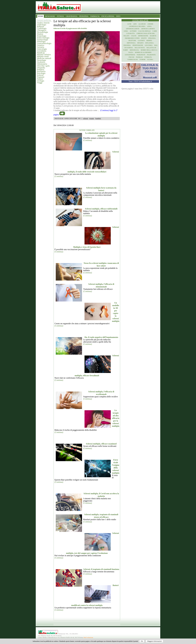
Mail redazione (88, 638)
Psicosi (131, 57)
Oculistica (41, 62)
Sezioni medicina (44, 20)
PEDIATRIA (84, 16)
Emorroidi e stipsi (132, 38)
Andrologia (42, 25)
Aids (135, 24)
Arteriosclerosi (132, 29)
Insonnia (127, 45)
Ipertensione (138, 45)
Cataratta (130, 33)
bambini (98, 118)
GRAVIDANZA (72, 16)
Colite (134, 36)
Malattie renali (43, 56)
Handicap (41, 53)
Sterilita (148, 57)
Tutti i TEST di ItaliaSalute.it (140, 81)
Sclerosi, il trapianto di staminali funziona (101, 569)
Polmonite (151, 55)
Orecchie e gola (43, 66)
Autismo (133, 31)
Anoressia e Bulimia (137, 26)
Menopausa (134, 50)
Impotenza (131, 43)
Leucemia (149, 45)
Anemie (150, 24)
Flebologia (41, 41)
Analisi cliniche (43, 23)
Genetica (41, 45)
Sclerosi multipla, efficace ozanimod (101, 444)
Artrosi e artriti (148, 29)
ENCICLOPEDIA (108, 16)
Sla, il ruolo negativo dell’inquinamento (101, 337)
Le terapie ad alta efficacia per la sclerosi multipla (116, 418)
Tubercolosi (133, 59)
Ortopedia (41, 68)
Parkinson (141, 55)
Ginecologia (42, 49)
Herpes (149, 41)
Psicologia (41, 73)
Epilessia (152, 38)
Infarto (140, 43)
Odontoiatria (42, 64)
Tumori (40, 79)
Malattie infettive (44, 55)
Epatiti (144, 38)
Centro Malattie (140, 20)
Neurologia (41, 60)
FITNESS (60, 16)
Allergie (142, 24)
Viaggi (40, 83)
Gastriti (141, 41)
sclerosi (85, 118)
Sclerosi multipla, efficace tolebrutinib (101, 209)
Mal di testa (140, 48)
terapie (91, 118)
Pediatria (41, 70)
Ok (142, 641)
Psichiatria (41, 71)
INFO (118, 16)
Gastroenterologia (44, 43)
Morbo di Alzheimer (143, 52)
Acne (129, 24)
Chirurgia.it (42, 30)
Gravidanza (42, 51)
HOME (41, 16)
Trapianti (41, 77)
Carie (155, 31)
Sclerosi (40, 75)
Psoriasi (139, 57)
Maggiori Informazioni (154, 641)
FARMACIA (95, 16)
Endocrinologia (43, 38)
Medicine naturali (44, 58)
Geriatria (41, 47)
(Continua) (88, 140)
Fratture (132, 41)
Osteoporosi (130, 55)
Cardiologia (42, 28)
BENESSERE (50, 16)
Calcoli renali (144, 31)
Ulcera (150, 59)
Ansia (149, 26)
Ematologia (42, 36)
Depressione (143, 36)
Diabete (40, 34)
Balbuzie (41, 27)
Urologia (41, 81)
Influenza (149, 43)
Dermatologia (42, 32)
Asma (126, 31)
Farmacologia (42, 40)
